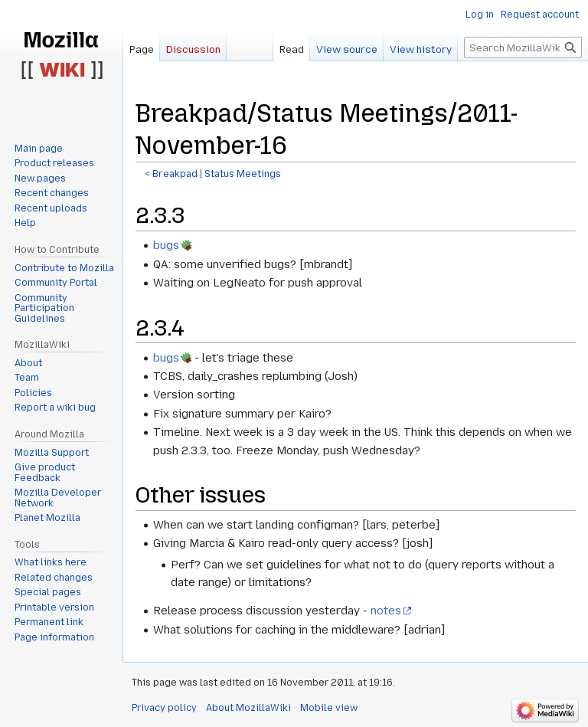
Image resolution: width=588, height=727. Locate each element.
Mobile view (329, 708)
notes (386, 611)
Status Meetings (243, 174)
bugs (166, 245)
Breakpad (175, 174)
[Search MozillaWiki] (523, 47)
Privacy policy (164, 708)
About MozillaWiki (248, 708)
